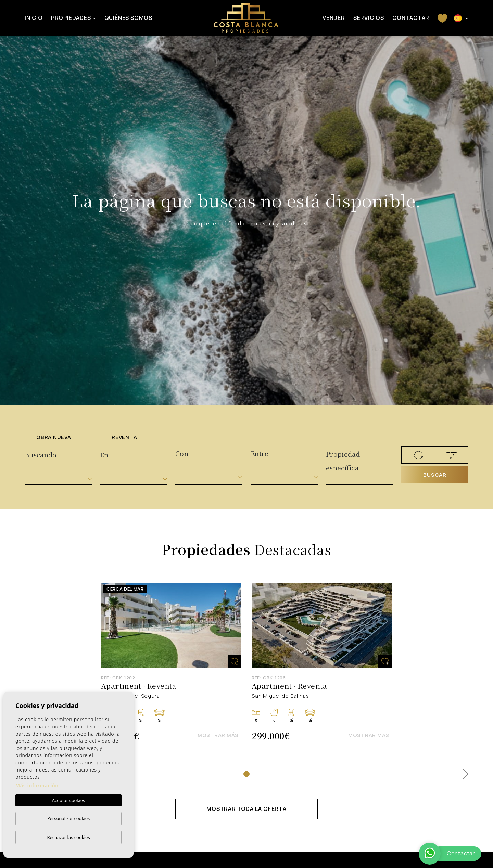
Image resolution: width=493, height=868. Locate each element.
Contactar (411, 18)
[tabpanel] (171, 667)
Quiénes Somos (128, 18)
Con (182, 453)
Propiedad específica (343, 457)
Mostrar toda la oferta (246, 809)
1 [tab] (246, 774)
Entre (260, 453)
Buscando (41, 455)
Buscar (435, 475)
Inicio (34, 18)
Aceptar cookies (68, 800)
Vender (334, 18)
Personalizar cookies (69, 818)
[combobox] (58, 478)
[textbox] (58, 478)
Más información (37, 785)
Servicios (369, 18)
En (104, 455)
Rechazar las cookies (68, 837)
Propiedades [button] (71, 18)
